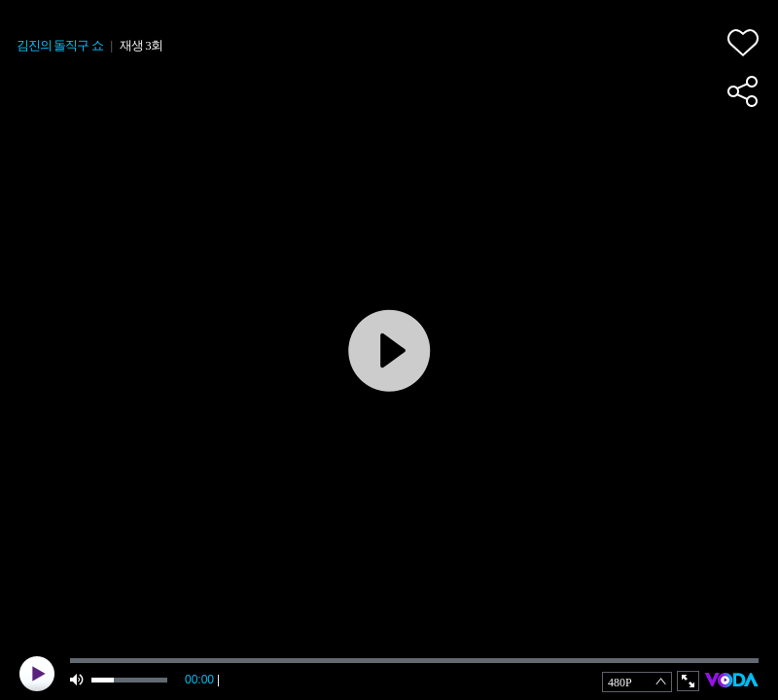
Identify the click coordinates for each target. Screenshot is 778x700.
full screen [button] (688, 681)
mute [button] (78, 680)
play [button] (37, 674)
